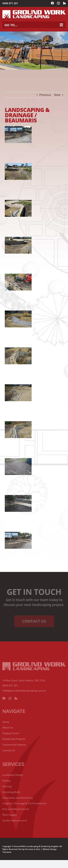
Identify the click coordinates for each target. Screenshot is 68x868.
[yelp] (16, 699)
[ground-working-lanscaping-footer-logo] (34, 664)
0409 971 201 (10, 3)
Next (57, 95)
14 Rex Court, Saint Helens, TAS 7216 (24, 680)
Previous (45, 95)
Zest (38, 849)
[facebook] (4, 699)
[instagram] (10, 699)
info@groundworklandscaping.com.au (24, 691)
